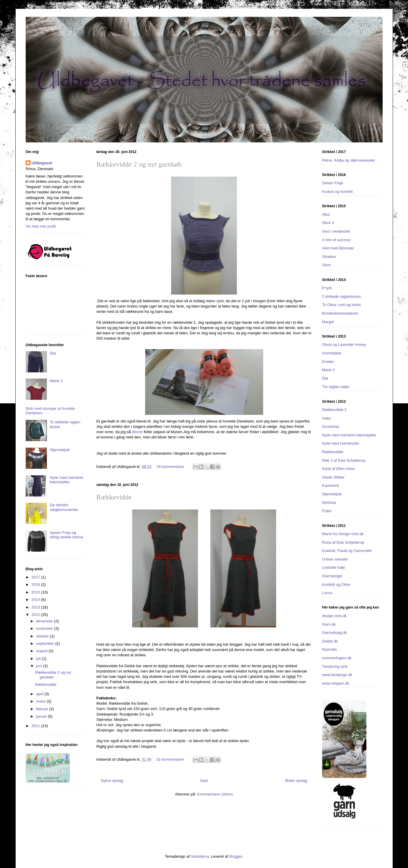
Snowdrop (331, 426)
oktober (43, 636)
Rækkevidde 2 (334, 410)
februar (43, 709)
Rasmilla (330, 649)
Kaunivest (331, 485)
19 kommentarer (170, 467)
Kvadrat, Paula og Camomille (347, 551)
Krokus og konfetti (337, 191)
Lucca (327, 593)
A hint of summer (337, 240)
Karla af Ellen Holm (339, 469)
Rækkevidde (114, 497)
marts (41, 701)
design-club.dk (335, 616)
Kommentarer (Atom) (215, 794)
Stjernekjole (60, 450)
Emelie (328, 362)
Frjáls (327, 511)
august (42, 651)
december (45, 621)
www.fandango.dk (337, 675)
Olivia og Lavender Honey (344, 345)
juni (40, 666)
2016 (36, 585)
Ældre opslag (296, 781)
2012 (36, 615)
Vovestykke (332, 353)
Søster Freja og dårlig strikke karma (67, 535)
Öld (53, 353)
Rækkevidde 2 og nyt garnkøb (139, 164)
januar (42, 716)
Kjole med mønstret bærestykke (67, 480)
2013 (36, 607)
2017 (36, 577)
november (45, 628)
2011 (36, 726)
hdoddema (200, 856)
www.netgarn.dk (336, 683)
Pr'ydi (327, 288)
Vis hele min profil (41, 226)
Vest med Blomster (338, 248)
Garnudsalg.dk (335, 633)
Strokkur (329, 257)
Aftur (326, 214)
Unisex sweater (335, 559)
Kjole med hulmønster (341, 443)
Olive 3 (328, 223)
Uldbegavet (42, 163)
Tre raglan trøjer (336, 387)
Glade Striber (334, 477)
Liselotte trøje (334, 567)
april (40, 694)
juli (39, 659)
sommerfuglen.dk (337, 658)
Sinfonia (329, 503)
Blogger (236, 856)
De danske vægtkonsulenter (64, 507)
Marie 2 (56, 381)
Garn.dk (329, 624)
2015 (36, 592)
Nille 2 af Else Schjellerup (344, 460)
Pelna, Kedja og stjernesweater (349, 160)
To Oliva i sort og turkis (342, 305)
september (46, 643)
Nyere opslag (112, 781)
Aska (326, 418)
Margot (328, 322)
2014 (36, 600)
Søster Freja (333, 183)
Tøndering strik (335, 666)
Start (204, 781)
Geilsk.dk (330, 641)
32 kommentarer (170, 759)
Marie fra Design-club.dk (343, 534)
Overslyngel (332, 576)
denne (137, 432)
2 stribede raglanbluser (342, 296)
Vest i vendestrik (336, 231)
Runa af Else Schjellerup (343, 542)
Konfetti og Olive (336, 585)
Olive (327, 265)
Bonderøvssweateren (340, 313)
